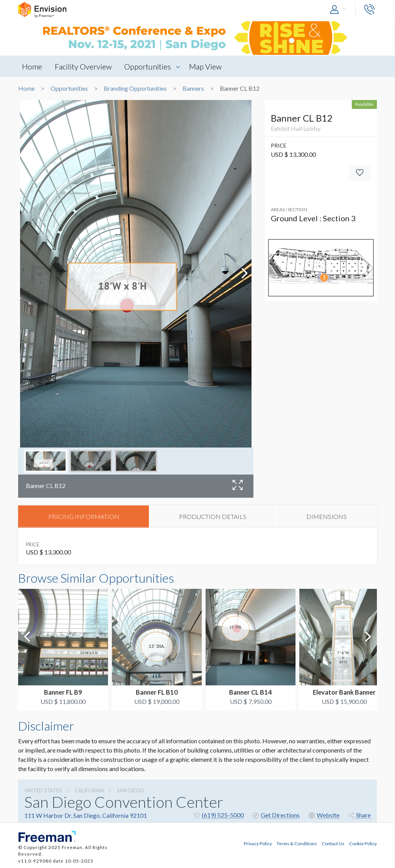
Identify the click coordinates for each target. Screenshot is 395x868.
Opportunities (148, 66)
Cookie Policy (363, 843)
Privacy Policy (258, 843)
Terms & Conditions (297, 843)
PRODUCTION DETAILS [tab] (213, 516)
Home (32, 66)
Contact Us (333, 843)
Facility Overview (83, 66)
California (89, 790)
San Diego (130, 790)
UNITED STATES (43, 790)
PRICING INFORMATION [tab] (84, 516)
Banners (193, 88)
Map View (206, 66)
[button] (340, 10)
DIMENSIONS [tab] (327, 516)
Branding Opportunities (135, 88)
